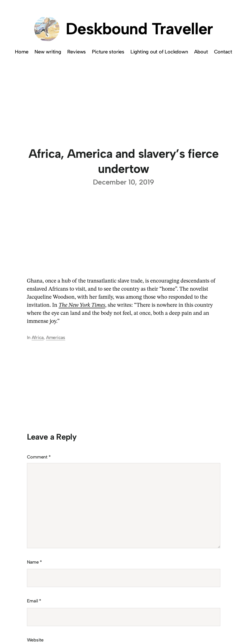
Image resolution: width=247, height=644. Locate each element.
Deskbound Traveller (139, 29)
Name (35, 562)
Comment (39, 457)
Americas (56, 338)
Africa (38, 338)
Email (34, 601)
